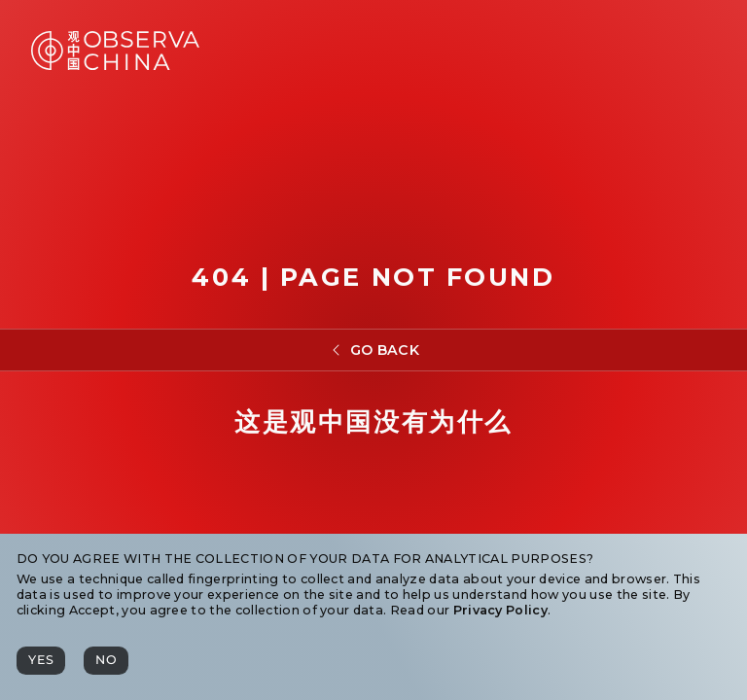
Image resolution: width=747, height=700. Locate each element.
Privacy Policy (500, 610)
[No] (106, 661)
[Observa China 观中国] (115, 65)
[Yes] (41, 661)
